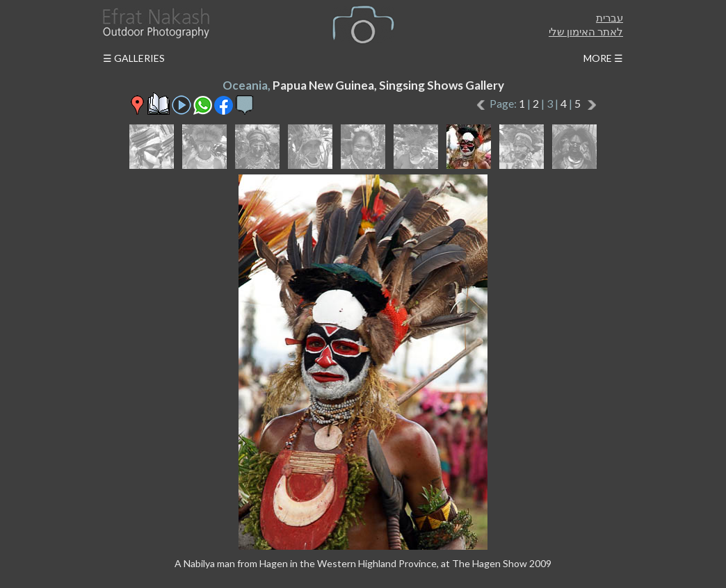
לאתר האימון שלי (586, 31)
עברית (610, 17)
